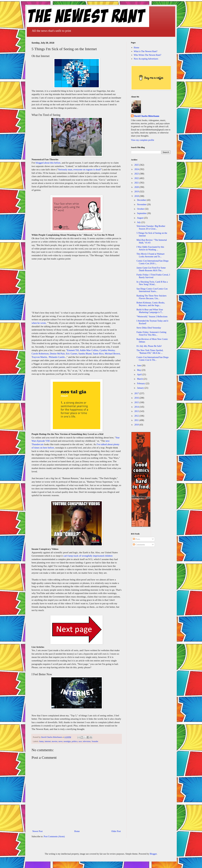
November (142, 204)
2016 (137, 398)
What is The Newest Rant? (146, 51)
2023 (137, 174)
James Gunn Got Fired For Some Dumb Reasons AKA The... (151, 269)
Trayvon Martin (39, 357)
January (141, 388)
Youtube (95, 741)
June (139, 365)
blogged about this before (48, 163)
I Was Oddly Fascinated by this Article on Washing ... (150, 248)
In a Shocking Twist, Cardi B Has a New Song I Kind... (152, 283)
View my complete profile (143, 140)
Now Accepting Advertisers (146, 59)
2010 (137, 425)
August (140, 218)
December (142, 200)
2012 (137, 416)
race (80, 741)
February (141, 383)
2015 (137, 402)
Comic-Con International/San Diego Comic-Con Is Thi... (153, 359)
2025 (137, 165)
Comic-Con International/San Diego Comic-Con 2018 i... (153, 262)
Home (77, 831)
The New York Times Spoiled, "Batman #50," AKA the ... (150, 352)
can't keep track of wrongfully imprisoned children (88, 556)
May (139, 370)
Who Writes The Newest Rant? (148, 55)
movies (55, 741)
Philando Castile (57, 357)
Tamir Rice (98, 353)
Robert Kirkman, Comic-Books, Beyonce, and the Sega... (151, 304)
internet (48, 741)
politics (75, 741)
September (142, 213)
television (87, 741)
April (140, 374)
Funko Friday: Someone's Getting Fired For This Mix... (151, 334)
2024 (137, 169)
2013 (137, 411)
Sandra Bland (85, 353)
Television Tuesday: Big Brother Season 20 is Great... (151, 227)
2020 (137, 187)
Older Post (116, 831)
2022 (137, 178)
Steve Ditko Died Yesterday (149, 328)
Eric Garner (71, 353)
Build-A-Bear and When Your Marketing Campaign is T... (150, 311)
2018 (137, 196)
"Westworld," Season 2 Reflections (152, 317)
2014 (137, 407)
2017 (137, 393)
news (61, 741)
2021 (137, 183)
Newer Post (37, 831)
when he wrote (39, 323)
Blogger (153, 854)
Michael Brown (112, 353)
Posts (136, 539)
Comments (139, 545)
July (139, 222)
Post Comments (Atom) (54, 837)
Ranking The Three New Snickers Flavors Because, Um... (151, 297)
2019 (137, 192)
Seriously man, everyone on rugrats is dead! (80, 169)
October (141, 209)
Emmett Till (73, 350)
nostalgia (67, 741)
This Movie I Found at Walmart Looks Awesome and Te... (150, 255)
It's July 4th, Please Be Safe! (149, 346)
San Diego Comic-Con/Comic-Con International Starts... (152, 290)
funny (41, 741)
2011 (137, 420)
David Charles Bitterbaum (147, 116)
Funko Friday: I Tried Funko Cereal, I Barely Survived (153, 276)
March (140, 379)
